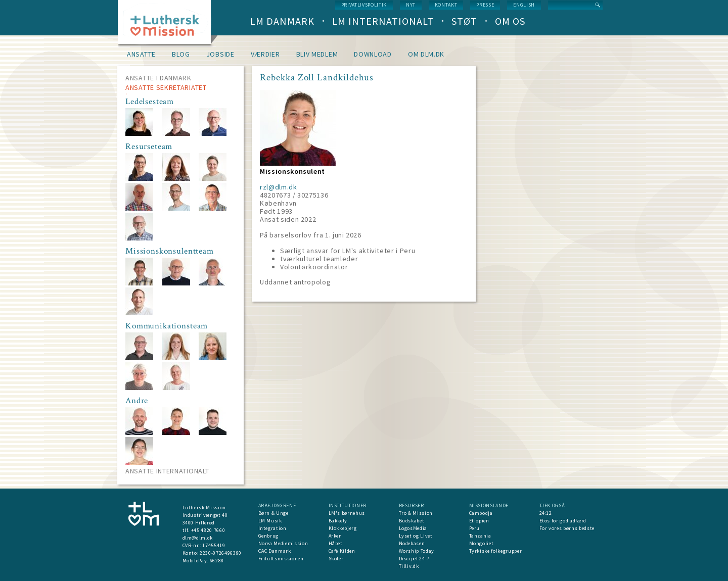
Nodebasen (412, 543)
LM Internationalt (383, 21)
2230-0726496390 (221, 553)
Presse (485, 5)
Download (373, 54)
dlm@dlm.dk (198, 538)
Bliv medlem (317, 54)
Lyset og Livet (416, 536)
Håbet (336, 543)
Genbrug (269, 536)
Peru (475, 528)
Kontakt (446, 5)
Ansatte (141, 54)
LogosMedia (413, 528)
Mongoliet (482, 543)
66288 (217, 561)
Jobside (220, 54)
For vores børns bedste (567, 528)
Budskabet (412, 521)
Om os (510, 21)
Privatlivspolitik (364, 5)
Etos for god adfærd (563, 521)
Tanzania (480, 536)
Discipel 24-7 (414, 559)
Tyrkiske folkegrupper (496, 551)
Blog (181, 54)
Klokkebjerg (343, 528)
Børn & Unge (274, 513)
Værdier (265, 54)
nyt (411, 5)
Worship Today (417, 551)
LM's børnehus (347, 513)
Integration (272, 528)
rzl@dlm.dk (279, 187)
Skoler (336, 559)
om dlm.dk (426, 54)
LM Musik (270, 521)
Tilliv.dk (409, 566)
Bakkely (338, 521)
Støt (464, 21)
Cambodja (481, 513)
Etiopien (479, 521)
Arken (335, 536)
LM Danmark (282, 21)
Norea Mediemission (283, 543)
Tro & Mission (416, 513)
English (524, 5)
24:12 (546, 513)
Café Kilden (342, 551)
